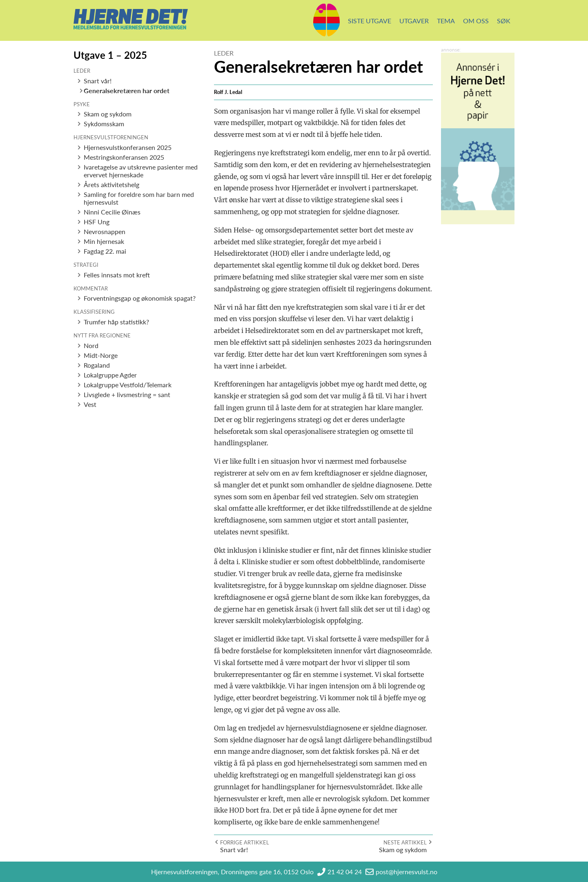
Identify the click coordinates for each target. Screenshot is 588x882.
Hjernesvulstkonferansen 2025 (128, 147)
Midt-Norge (101, 355)
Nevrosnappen (105, 231)
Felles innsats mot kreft (117, 275)
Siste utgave (370, 21)
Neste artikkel (405, 842)
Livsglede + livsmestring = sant (127, 394)
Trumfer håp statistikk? (116, 322)
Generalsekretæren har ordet (127, 90)
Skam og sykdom (108, 114)
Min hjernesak (104, 241)
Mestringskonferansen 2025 (124, 157)
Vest (90, 404)
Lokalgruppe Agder (110, 375)
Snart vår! (98, 81)
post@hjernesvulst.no (406, 872)
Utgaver (414, 21)
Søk (504, 21)
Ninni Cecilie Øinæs (112, 212)
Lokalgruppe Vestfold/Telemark (128, 385)
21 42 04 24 (345, 872)
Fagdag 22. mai (105, 251)
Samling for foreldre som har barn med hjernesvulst (139, 198)
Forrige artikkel (245, 842)
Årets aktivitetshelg (111, 184)
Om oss (476, 21)
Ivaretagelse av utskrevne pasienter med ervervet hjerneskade (141, 171)
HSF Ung (97, 222)
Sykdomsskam (104, 124)
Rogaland (97, 365)
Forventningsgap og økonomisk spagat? (140, 298)
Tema (446, 21)
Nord (91, 345)
